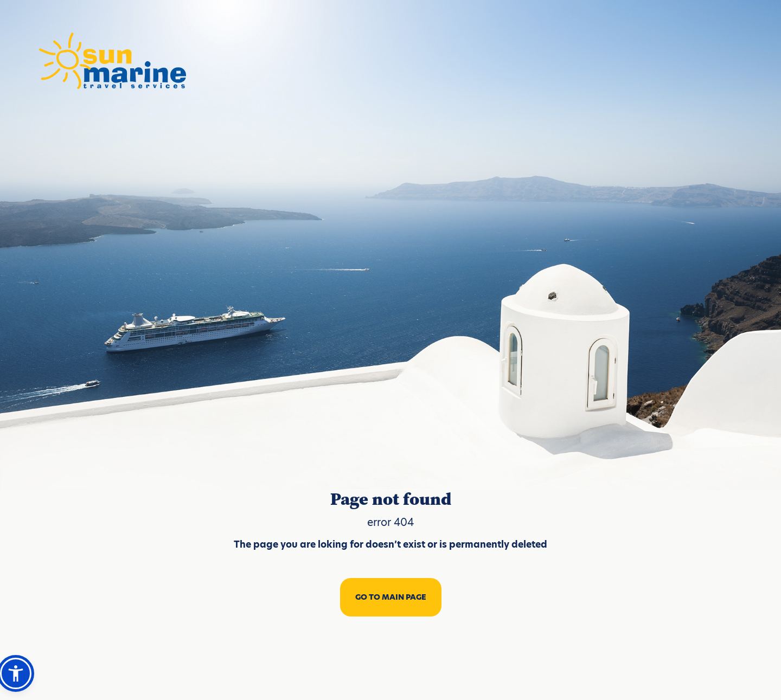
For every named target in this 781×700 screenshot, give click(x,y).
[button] (16, 673)
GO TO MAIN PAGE (391, 597)
